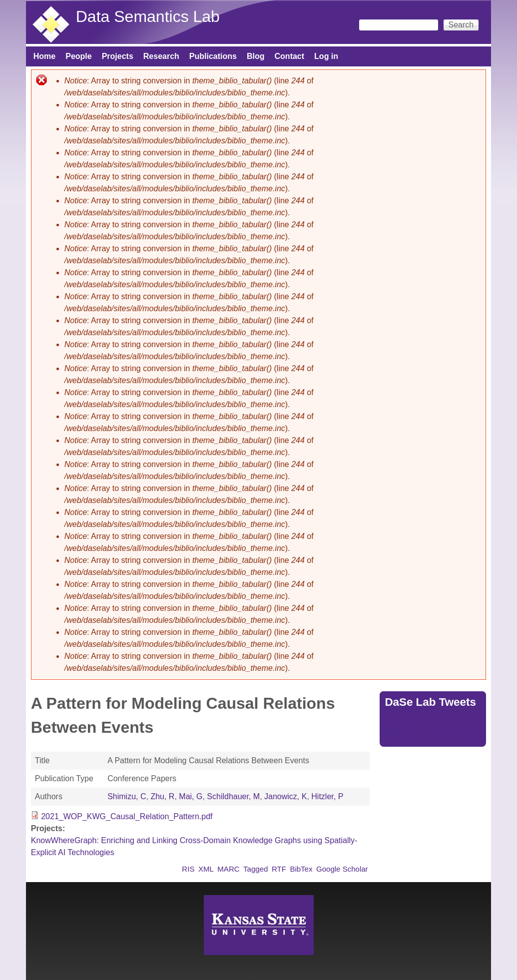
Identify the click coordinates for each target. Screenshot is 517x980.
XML (206, 869)
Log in (326, 56)
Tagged (256, 869)
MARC (228, 869)
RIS (188, 869)
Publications (213, 56)
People (78, 56)
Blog (256, 56)
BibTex (301, 869)
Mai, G (191, 796)
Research (161, 56)
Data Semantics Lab (148, 16)
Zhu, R (162, 796)
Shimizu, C (127, 796)
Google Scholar (342, 869)
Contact (290, 56)
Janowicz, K (285, 796)
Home (44, 56)
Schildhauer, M (233, 796)
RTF (279, 869)
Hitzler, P (327, 796)
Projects (118, 56)
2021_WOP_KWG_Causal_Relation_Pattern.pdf (127, 816)
